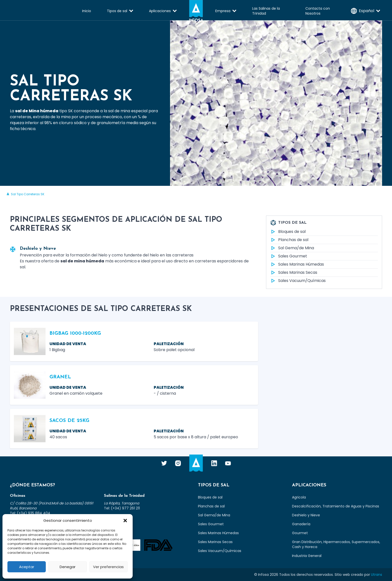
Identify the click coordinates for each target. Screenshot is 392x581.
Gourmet (300, 533)
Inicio (87, 11)
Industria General (307, 556)
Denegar (68, 567)
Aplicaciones (160, 11)
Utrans (377, 575)
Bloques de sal (288, 232)
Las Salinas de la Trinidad (266, 11)
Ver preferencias (108, 567)
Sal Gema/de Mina (292, 248)
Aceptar (27, 567)
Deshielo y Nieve (306, 515)
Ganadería (301, 524)
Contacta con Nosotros (318, 11)
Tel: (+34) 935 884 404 (30, 513)
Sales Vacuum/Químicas (298, 281)
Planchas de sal (289, 240)
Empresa (223, 11)
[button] (125, 521)
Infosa (196, 11)
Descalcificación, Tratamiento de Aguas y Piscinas (336, 506)
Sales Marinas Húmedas (297, 264)
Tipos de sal (117, 11)
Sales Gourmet (289, 256)
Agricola (299, 497)
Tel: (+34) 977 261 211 (122, 508)
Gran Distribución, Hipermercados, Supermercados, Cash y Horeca (336, 544)
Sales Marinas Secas (294, 273)
